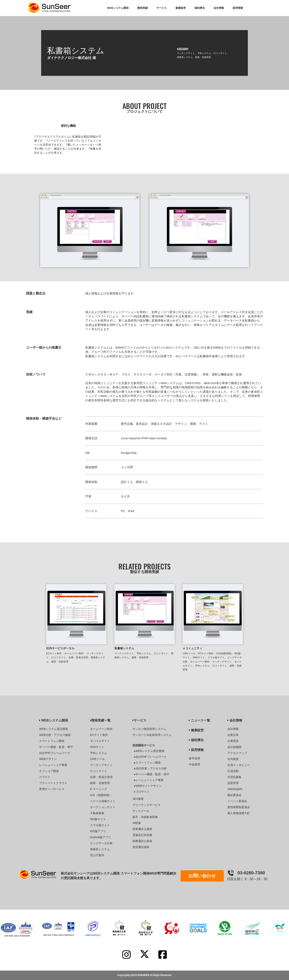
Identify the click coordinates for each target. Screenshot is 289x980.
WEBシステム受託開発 (54, 729)
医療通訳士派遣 (142, 841)
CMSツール (189, 653)
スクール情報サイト (103, 801)
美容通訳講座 (141, 847)
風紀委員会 (234, 795)
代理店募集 (234, 777)
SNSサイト (199, 657)
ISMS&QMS (235, 789)
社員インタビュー (239, 765)
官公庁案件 (97, 855)
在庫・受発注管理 (78, 657)
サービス (139, 720)
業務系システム (185, 57)
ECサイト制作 (54, 653)
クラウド (45, 777)
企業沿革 (233, 735)
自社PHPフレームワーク (55, 753)
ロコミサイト (99, 771)
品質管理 (233, 783)
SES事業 (138, 799)
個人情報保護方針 (239, 813)
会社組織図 (234, 747)
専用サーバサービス (52, 789)
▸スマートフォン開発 (147, 763)
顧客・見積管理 (203, 57)
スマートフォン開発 (52, 741)
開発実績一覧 (100, 720)
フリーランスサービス (147, 805)
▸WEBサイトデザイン (148, 786)
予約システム (204, 53)
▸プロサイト (142, 792)
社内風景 (233, 759)
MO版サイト (98, 819)
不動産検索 (97, 813)
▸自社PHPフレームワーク (150, 757)
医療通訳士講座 (142, 829)
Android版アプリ (101, 837)
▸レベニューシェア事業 (149, 780)
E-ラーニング (99, 789)
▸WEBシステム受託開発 (149, 751)
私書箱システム (124, 648)
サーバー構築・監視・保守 (56, 747)
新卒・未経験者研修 (145, 817)
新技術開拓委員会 (239, 807)
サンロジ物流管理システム (149, 729)
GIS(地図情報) (224, 653)
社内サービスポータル (60, 648)
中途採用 (194, 764)
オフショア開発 (49, 771)
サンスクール (141, 811)
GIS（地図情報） (101, 795)
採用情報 (196, 750)
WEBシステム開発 (54, 720)
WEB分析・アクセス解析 (55, 735)
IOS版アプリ (98, 831)
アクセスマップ (237, 753)
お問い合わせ (202, 876)
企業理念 (233, 741)
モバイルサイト (100, 741)
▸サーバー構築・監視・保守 (152, 774)
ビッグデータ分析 (101, 843)
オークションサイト (103, 807)
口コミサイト (220, 53)
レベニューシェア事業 (53, 765)
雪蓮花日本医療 (142, 835)
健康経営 (196, 730)
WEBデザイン (48, 759)
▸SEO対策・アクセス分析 (150, 768)
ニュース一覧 (199, 720)
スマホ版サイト (216, 657)
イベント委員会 (237, 801)
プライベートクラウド (53, 783)
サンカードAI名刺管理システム (152, 735)
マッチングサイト (186, 53)
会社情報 (235, 720)
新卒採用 (194, 758)
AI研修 (137, 823)
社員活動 (233, 771)
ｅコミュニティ (192, 648)
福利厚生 (196, 740)
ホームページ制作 (74, 653)
